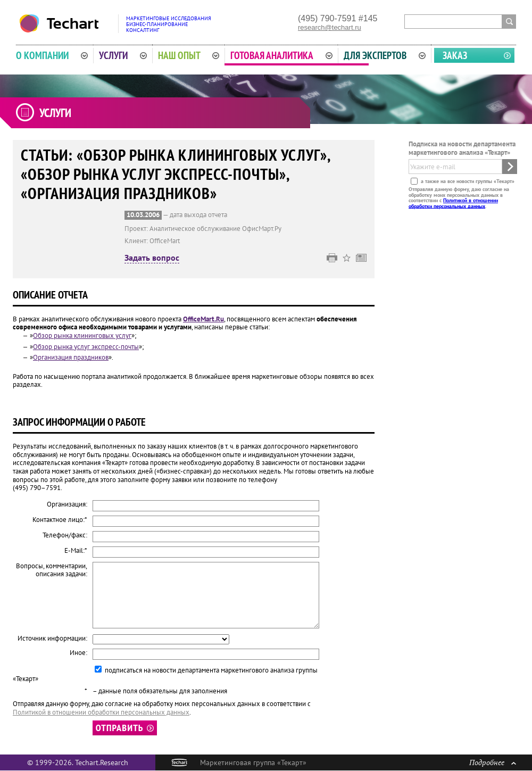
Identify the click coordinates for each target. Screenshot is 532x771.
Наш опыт (189, 55)
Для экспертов (385, 55)
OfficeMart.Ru (203, 319)
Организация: (67, 504)
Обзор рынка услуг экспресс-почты (86, 347)
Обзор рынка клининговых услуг (82, 335)
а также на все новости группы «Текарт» (467, 181)
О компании (52, 55)
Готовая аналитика (281, 55)
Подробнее (493, 762)
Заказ (455, 55)
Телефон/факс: (65, 535)
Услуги (123, 55)
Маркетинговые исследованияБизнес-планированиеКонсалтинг (169, 24)
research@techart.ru (330, 27)
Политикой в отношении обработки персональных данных (453, 203)
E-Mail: (76, 551)
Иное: (78, 653)
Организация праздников (71, 357)
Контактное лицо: (60, 520)
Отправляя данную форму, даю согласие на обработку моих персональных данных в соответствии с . (459, 197)
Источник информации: (52, 639)
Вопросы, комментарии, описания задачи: (52, 570)
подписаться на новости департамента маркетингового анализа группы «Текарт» (165, 674)
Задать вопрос (152, 258)
